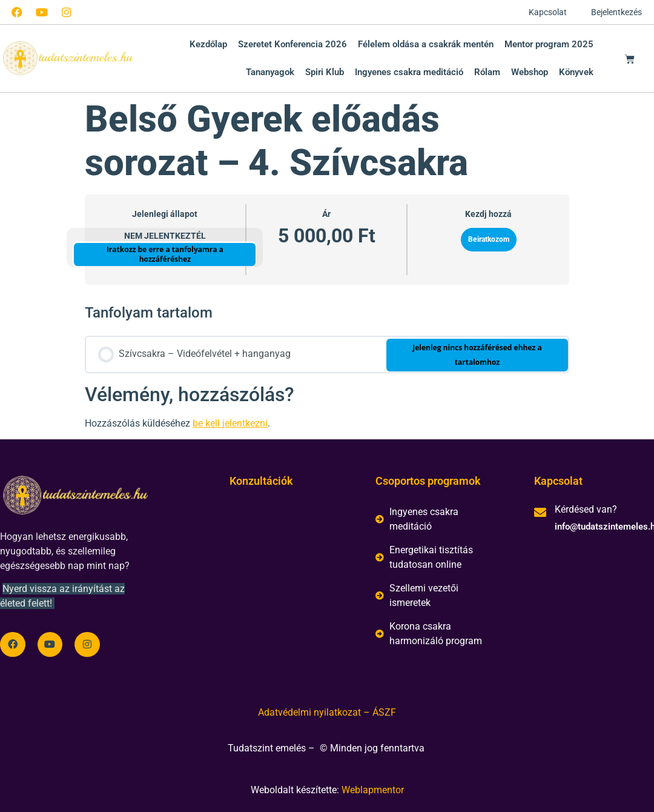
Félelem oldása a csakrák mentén (426, 44)
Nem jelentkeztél (165, 236)
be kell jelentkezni (230, 423)
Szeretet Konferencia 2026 (292, 44)
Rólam (487, 72)
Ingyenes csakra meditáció (409, 72)
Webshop (530, 72)
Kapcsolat (548, 12)
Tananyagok (270, 72)
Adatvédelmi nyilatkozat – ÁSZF (327, 712)
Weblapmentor (373, 790)
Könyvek (576, 72)
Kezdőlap (208, 44)
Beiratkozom (489, 239)
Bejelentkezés (616, 12)
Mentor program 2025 (549, 44)
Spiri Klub (325, 72)
